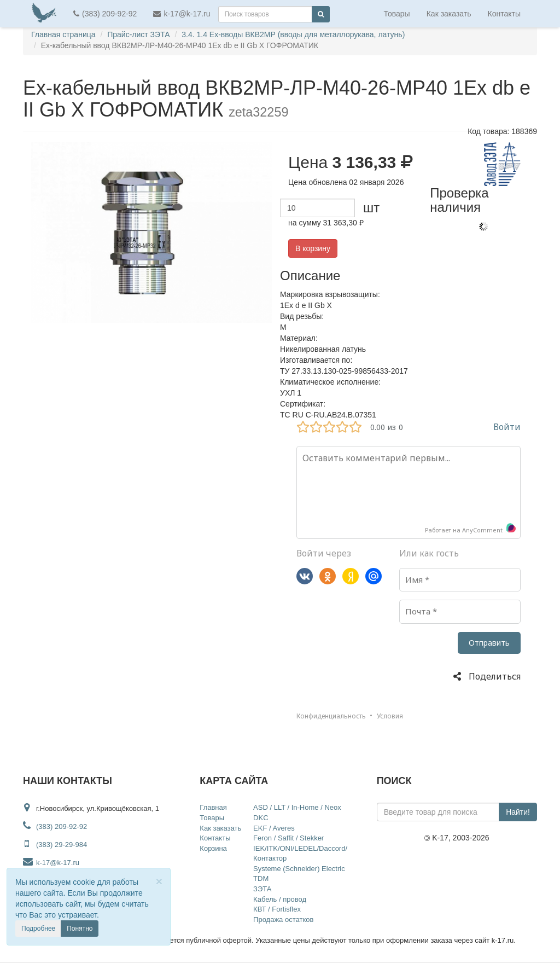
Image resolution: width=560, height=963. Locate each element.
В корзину (313, 248)
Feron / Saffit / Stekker (288, 838)
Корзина (213, 848)
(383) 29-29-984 (62, 845)
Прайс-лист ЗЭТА (138, 34)
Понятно (80, 929)
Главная (213, 807)
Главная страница (63, 34)
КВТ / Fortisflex (277, 909)
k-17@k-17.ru (182, 14)
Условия (390, 716)
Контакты (504, 14)
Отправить (489, 643)
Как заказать (449, 14)
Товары (397, 14)
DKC (261, 818)
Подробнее (38, 929)
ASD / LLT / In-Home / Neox (297, 807)
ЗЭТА (262, 889)
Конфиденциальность (331, 716)
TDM (261, 878)
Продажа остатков (283, 920)
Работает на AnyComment (471, 529)
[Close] (159, 881)
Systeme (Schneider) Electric (299, 869)
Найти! (518, 812)
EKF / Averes (274, 828)
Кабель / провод (280, 899)
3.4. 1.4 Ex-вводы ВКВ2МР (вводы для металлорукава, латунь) (293, 34)
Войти (507, 427)
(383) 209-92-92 (105, 14)
